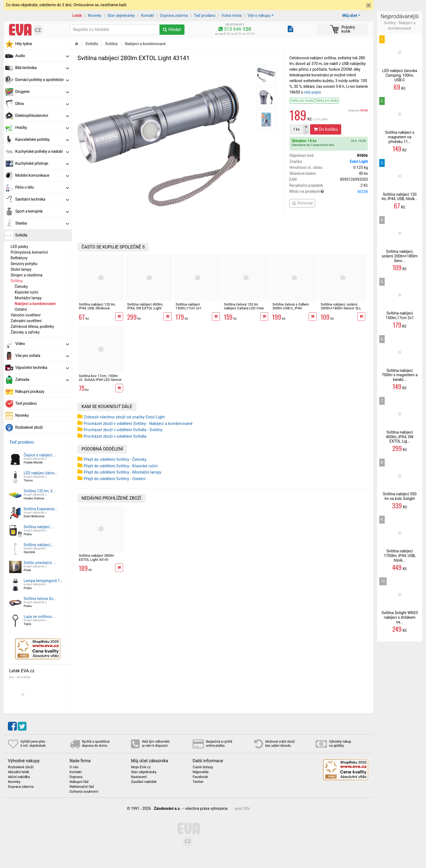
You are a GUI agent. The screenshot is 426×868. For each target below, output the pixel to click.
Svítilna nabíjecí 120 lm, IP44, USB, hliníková (97, 306)
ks (296, 129)
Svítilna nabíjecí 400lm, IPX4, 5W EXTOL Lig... (400, 437)
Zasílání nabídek (144, 782)
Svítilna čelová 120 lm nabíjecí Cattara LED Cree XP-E (244, 308)
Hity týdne (24, 44)
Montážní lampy (28, 298)
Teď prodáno (204, 15)
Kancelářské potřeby (42, 139)
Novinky (95, 15)
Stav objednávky (121, 15)
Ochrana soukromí (84, 792)
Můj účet (350, 15)
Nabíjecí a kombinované (35, 304)
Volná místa (231, 15)
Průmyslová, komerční (29, 252)
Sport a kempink (42, 211)
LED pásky (19, 247)
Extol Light (359, 161)
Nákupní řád (79, 782)
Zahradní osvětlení (26, 321)
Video (42, 344)
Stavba (42, 223)
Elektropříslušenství (42, 116)
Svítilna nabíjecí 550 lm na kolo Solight (400, 496)
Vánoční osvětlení (26, 315)
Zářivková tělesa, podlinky (32, 326)
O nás (74, 767)
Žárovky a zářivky (25, 332)
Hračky (42, 127)
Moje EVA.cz (141, 767)
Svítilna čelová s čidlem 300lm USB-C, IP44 (291, 306)
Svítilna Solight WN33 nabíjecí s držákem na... (400, 617)
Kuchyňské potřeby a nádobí (42, 151)
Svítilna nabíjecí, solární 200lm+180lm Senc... (400, 256)
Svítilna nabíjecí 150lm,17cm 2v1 (189, 306)
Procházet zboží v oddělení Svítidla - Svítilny (123, 430)
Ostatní (21, 309)
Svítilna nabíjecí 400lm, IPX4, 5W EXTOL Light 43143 (145, 308)
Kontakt (148, 15)
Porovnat (302, 203)
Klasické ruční (26, 292)
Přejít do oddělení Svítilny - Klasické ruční (121, 466)
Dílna (42, 104)
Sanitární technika (42, 199)
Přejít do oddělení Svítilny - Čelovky (115, 459)
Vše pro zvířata (42, 356)
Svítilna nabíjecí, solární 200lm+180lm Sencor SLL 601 (341, 308)
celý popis (313, 92)
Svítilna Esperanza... (41, 509)
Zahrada (42, 379)
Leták (77, 15)
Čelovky (21, 287)
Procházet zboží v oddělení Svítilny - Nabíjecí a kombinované (138, 424)
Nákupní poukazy (30, 391)
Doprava (358, 111)
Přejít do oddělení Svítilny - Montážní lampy (122, 472)
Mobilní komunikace (42, 175)
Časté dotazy (203, 767)
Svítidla (42, 235)
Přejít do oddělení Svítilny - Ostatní (115, 479)
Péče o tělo (42, 187)
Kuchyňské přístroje (42, 163)
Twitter (198, 782)
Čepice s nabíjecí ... (40, 455)
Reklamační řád (82, 787)
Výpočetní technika (42, 368)
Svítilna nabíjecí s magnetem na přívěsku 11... (400, 137)
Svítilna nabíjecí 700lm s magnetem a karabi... (400, 375)
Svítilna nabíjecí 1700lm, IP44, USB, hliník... (400, 556)
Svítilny (17, 281)
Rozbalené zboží (29, 427)
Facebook (200, 777)
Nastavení (139, 777)
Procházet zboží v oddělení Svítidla (115, 436)
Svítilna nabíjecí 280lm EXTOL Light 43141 (96, 557)
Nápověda (201, 772)
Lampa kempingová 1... (43, 581)
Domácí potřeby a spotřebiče (42, 80)
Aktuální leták (18, 772)
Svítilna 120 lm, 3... (40, 491)
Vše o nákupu (259, 15)
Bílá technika (42, 68)
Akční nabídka (19, 777)
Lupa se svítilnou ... (40, 617)
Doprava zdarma (174, 15)
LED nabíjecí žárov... (40, 473)
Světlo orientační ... (40, 563)
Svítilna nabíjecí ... (39, 527)
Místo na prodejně (329, 192)
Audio (42, 56)
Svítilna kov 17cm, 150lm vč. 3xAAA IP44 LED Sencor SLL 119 (100, 380)
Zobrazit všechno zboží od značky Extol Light (124, 417)
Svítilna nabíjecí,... (39, 545)
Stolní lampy (21, 269)
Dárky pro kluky (327, 101)
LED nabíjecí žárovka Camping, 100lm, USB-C (400, 75)
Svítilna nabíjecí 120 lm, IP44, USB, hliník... (400, 197)
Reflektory (19, 258)
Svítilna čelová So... (40, 599)
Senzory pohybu (24, 264)
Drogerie (42, 92)
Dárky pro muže (302, 101)
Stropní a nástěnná (26, 275)
